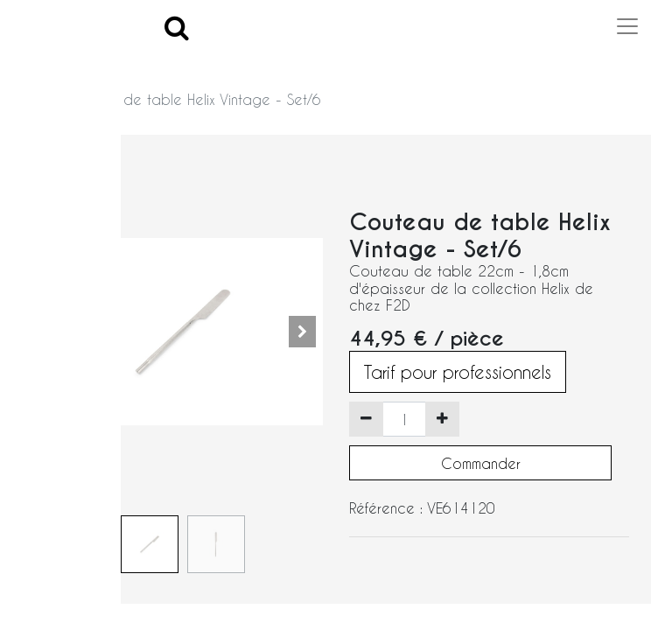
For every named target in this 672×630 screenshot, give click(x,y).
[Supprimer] (366, 419)
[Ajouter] (442, 419)
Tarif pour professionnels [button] (458, 372)
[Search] (177, 27)
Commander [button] (481, 463)
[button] (302, 332)
